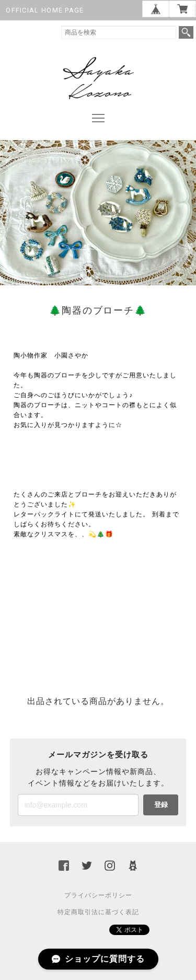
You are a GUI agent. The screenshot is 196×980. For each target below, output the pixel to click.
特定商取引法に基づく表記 (98, 912)
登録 (161, 805)
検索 (186, 32)
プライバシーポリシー (98, 895)
